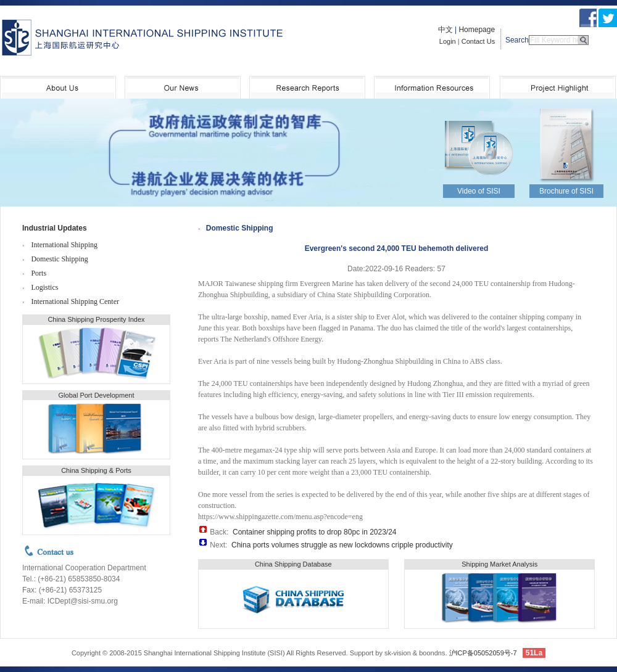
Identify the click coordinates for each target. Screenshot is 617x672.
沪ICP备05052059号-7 (483, 653)
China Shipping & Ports (96, 470)
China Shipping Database (293, 564)
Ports (39, 273)
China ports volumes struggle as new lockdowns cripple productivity (342, 545)
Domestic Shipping (59, 259)
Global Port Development (97, 395)
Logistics (44, 287)
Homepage (477, 30)
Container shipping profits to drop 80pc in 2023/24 (315, 532)
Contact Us (478, 41)
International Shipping (64, 245)
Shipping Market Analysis (499, 564)
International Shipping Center (75, 301)
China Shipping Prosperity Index (96, 319)
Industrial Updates (55, 228)
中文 (445, 30)
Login (448, 41)
